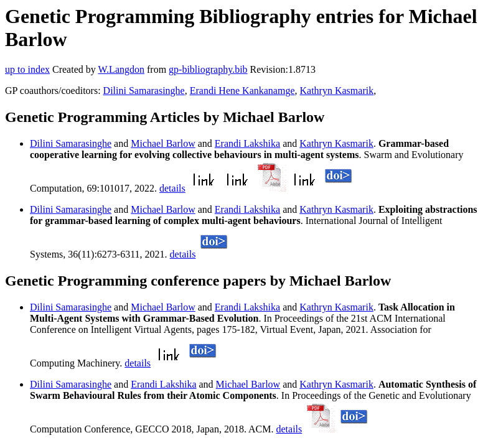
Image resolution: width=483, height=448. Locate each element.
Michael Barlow (163, 143)
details (172, 188)
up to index (27, 69)
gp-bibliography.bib (208, 69)
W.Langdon (121, 69)
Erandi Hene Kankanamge (242, 91)
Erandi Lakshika (247, 143)
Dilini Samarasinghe (144, 91)
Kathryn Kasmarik (337, 91)
